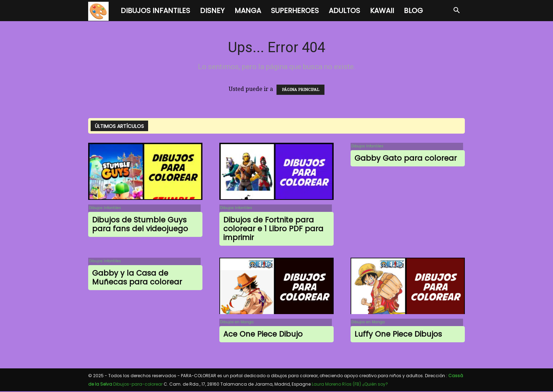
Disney (212, 11)
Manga (248, 11)
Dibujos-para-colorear (138, 385)
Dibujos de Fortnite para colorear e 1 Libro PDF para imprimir (273, 229)
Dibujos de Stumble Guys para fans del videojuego (140, 225)
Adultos (344, 11)
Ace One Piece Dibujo (263, 335)
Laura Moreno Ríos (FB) (336, 385)
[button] (456, 11)
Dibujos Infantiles (155, 11)
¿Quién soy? (375, 385)
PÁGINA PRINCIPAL (300, 90)
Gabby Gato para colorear (406, 159)
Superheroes (295, 11)
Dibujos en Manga (236, 323)
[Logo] (102, 11)
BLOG (413, 11)
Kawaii (382, 11)
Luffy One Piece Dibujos (398, 335)
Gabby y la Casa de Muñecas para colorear (137, 278)
